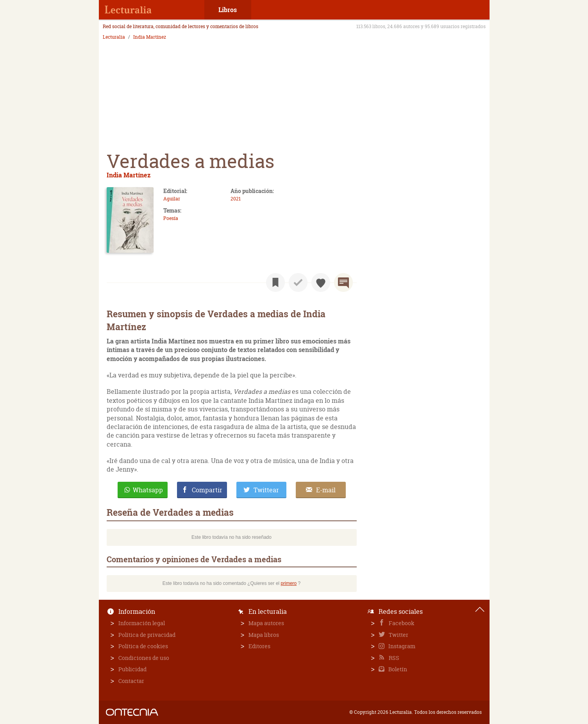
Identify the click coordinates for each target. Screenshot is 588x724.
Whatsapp (148, 490)
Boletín (397, 669)
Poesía (171, 218)
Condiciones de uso (144, 658)
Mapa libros (264, 635)
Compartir (207, 490)
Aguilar (172, 199)
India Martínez (150, 37)
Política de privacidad (147, 635)
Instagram (401, 646)
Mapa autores (266, 623)
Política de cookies (143, 646)
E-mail (326, 490)
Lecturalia (114, 37)
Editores (259, 646)
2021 (236, 199)
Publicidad (132, 669)
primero (289, 583)
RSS (393, 658)
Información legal (142, 623)
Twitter (398, 635)
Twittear (266, 490)
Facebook (401, 623)
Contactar (131, 681)
